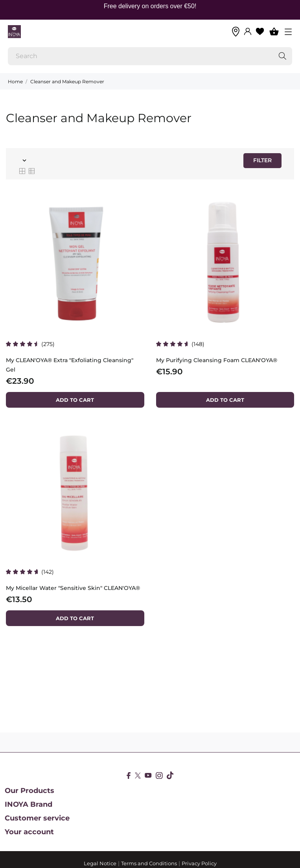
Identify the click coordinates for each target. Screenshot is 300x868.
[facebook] (129, 776)
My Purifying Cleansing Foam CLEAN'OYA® (217, 360)
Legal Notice (100, 863)
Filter (262, 160)
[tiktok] (170, 775)
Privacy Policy (199, 863)
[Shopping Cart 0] (274, 31)
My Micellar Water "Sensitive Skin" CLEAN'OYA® (73, 588)
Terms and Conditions (149, 863)
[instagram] (159, 776)
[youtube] (148, 775)
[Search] (150, 56)
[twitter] (138, 776)
